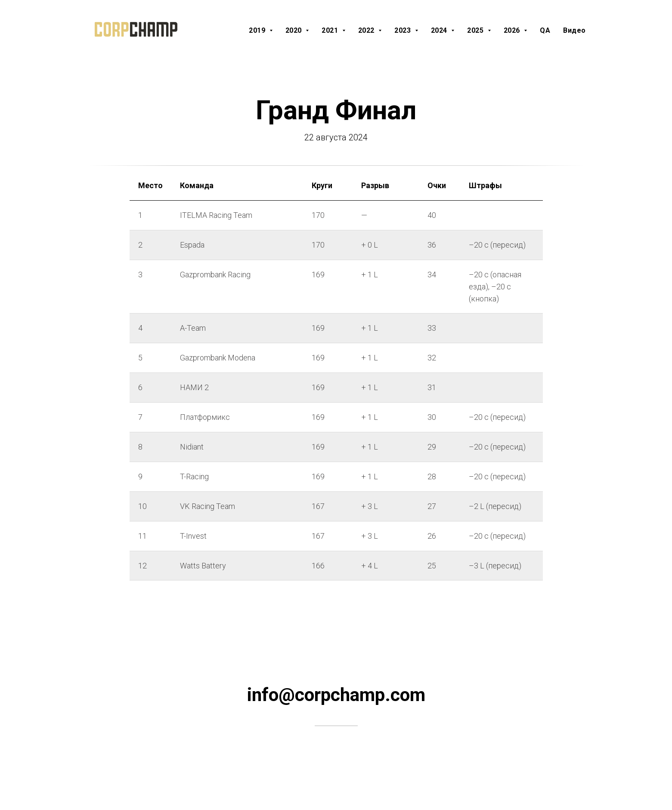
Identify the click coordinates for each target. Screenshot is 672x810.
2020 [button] (295, 30)
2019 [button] (258, 30)
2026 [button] (513, 30)
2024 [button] (440, 30)
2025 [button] (476, 30)
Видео (574, 30)
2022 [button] (367, 30)
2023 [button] (404, 30)
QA (545, 30)
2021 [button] (331, 30)
